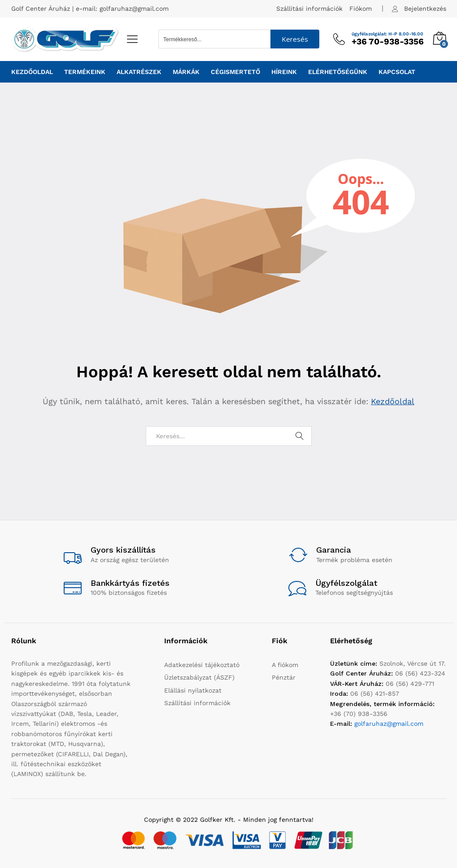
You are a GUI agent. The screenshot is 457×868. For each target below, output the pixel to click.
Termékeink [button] (85, 72)
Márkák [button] (186, 72)
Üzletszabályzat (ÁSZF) (199, 677)
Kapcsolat (397, 72)
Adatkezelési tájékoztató (202, 665)
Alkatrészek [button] (139, 72)
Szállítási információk (309, 9)
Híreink (284, 72)
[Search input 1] (215, 39)
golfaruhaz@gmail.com (134, 9)
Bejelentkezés (425, 9)
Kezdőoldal (32, 72)
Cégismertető (235, 72)
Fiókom (361, 9)
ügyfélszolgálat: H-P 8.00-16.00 (387, 34)
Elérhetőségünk (338, 72)
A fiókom (285, 665)
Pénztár (284, 677)
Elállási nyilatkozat (193, 690)
